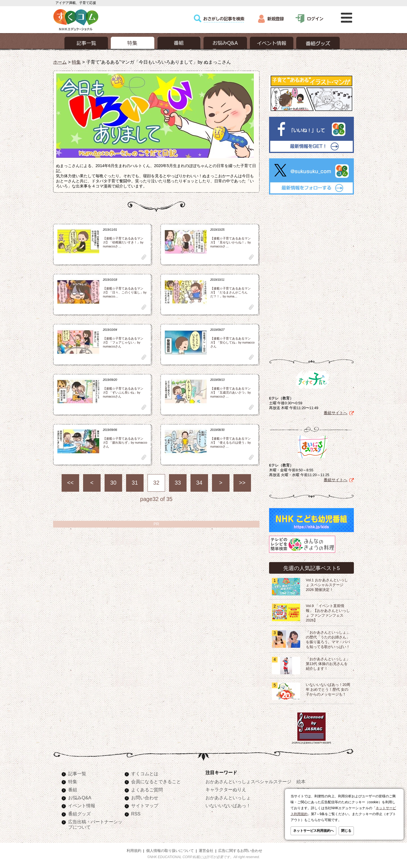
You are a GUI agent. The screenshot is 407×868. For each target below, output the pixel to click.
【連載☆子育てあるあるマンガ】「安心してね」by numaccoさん (232, 342)
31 (135, 483)
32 (156, 483)
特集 (76, 62)
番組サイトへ (335, 413)
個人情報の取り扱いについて (170, 851)
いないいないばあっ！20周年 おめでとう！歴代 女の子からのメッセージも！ (328, 690)
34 (199, 483)
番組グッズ (79, 814)
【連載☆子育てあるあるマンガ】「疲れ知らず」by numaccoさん (125, 442)
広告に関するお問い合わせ (240, 851)
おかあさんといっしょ (228, 798)
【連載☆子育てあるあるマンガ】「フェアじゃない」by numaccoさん (123, 342)
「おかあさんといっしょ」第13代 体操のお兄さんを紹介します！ (328, 664)
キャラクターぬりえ (226, 789)
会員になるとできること (156, 781)
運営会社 (206, 851)
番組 (73, 790)
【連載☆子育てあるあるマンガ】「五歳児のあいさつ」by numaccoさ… (230, 392)
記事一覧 (77, 774)
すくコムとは (145, 774)
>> (242, 483)
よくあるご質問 (147, 790)
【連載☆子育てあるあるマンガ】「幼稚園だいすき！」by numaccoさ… (123, 242)
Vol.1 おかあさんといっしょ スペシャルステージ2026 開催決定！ (327, 585)
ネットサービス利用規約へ (313, 831)
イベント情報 (82, 806)
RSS (136, 814)
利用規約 (134, 851)
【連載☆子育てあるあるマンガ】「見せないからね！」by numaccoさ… (230, 242)
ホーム (60, 62)
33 (178, 483)
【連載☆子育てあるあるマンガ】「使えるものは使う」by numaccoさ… (230, 442)
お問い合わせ (145, 798)
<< (71, 483)
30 (113, 483)
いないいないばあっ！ (228, 806)
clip (144, 257)
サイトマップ (145, 806)
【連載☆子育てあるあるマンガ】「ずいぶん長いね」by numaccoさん (123, 392)
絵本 (301, 781)
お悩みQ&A (80, 798)
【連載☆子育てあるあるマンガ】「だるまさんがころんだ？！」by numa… (230, 292)
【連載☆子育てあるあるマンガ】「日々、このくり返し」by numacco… (125, 292)
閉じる (346, 831)
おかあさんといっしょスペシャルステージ (248, 781)
